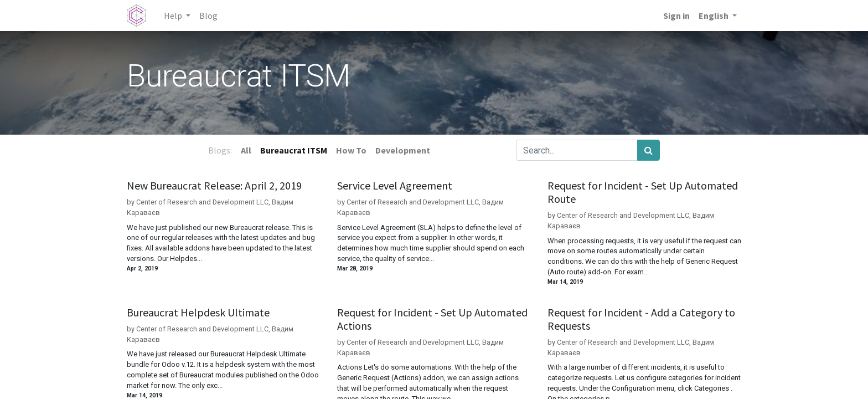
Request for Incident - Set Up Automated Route (643, 192)
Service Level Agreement (395, 186)
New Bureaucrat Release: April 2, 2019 (214, 186)
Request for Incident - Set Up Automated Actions (432, 319)
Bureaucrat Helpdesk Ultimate (198, 313)
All (246, 150)
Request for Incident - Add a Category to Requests (641, 319)
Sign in (676, 16)
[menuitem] (208, 16)
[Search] (649, 150)
